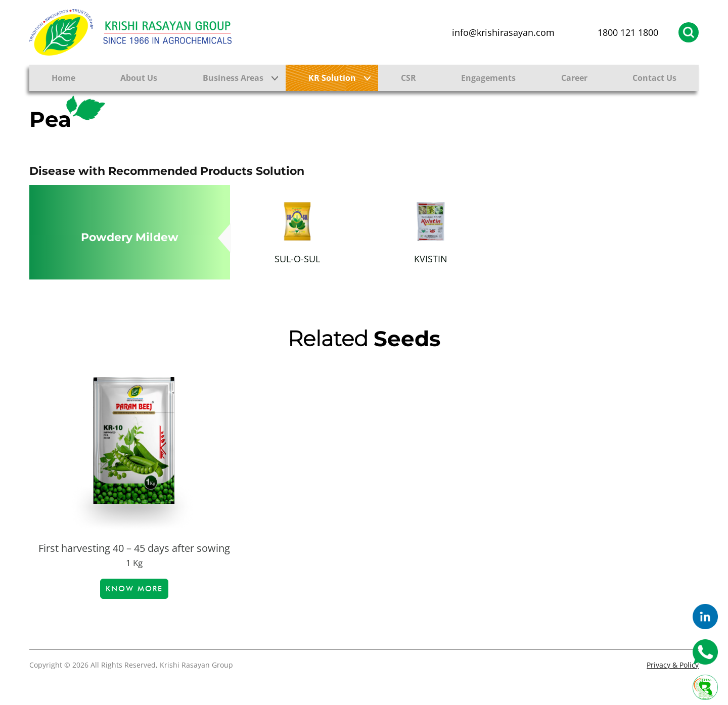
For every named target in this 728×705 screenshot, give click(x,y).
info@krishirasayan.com (503, 32)
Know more (134, 589)
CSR (408, 78)
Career (574, 78)
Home (63, 78)
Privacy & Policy (673, 665)
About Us (139, 78)
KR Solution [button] (332, 78)
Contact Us (654, 78)
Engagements (488, 78)
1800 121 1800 (628, 32)
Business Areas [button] (233, 78)
